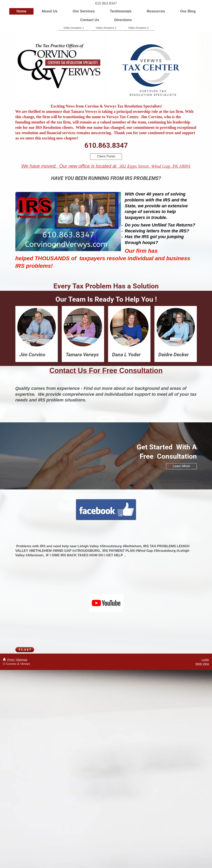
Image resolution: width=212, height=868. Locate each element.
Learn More (181, 466)
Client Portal (106, 156)
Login (205, 660)
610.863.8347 (106, 3)
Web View (202, 664)
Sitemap (21, 660)
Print (9, 660)
